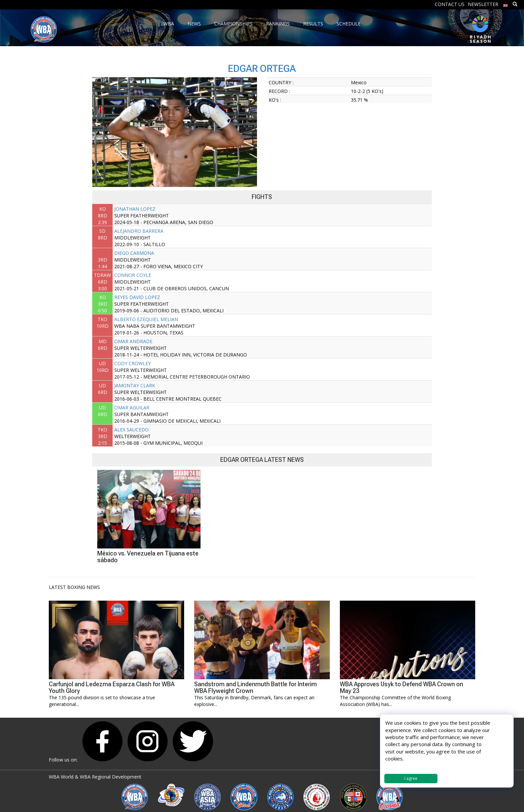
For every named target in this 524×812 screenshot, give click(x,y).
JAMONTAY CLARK (135, 385)
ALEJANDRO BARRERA (139, 231)
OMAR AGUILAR (132, 408)
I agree (411, 778)
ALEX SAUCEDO (132, 430)
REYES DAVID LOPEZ (137, 297)
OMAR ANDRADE (133, 341)
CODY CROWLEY (133, 363)
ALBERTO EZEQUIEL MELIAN (146, 319)
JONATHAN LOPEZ (135, 209)
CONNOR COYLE (133, 275)
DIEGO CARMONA (134, 253)
